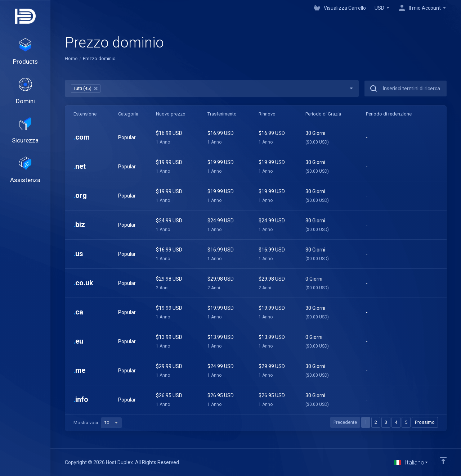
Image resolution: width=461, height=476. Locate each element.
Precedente (345, 422)
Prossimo (425, 422)
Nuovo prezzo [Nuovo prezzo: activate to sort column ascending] (171, 114)
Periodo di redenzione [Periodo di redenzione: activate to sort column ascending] (389, 114)
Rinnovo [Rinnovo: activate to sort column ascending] (267, 114)
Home (71, 58)
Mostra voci (98, 423)
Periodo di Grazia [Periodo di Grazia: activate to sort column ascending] (323, 114)
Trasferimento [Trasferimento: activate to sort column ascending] (222, 114)
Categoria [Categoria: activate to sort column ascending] (128, 114)
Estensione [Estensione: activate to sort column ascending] (85, 114)
